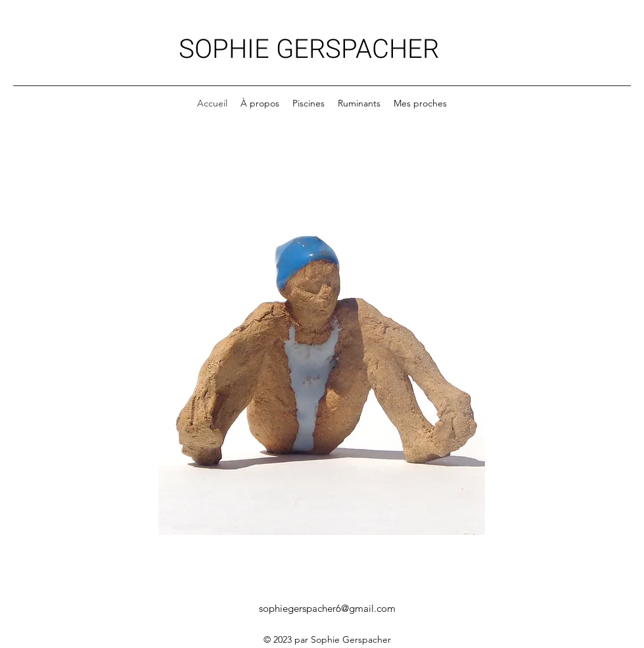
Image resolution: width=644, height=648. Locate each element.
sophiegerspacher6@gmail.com (327, 608)
